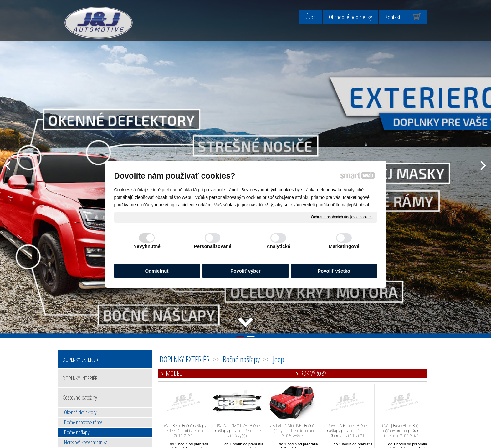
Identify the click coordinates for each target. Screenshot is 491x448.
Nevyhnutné (147, 246)
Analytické (278, 246)
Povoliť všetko (334, 271)
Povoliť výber (245, 271)
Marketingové (344, 246)
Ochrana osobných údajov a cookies (342, 217)
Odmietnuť (157, 271)
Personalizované (213, 246)
